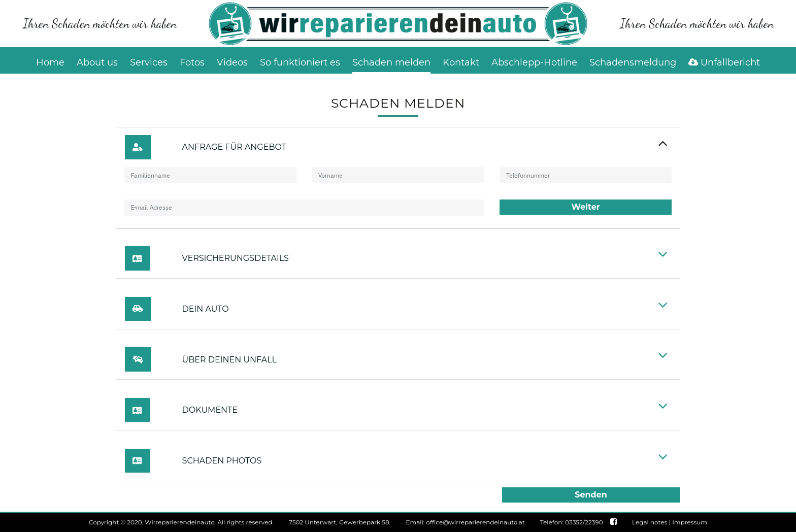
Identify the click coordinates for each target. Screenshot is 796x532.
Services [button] (149, 62)
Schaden (391, 62)
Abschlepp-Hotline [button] (534, 62)
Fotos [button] (192, 62)
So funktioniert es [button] (300, 62)
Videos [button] (232, 62)
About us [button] (97, 62)
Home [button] (50, 62)
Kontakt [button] (461, 62)
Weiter (585, 207)
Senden (591, 495)
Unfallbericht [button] (724, 62)
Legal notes (650, 522)
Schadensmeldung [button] (633, 62)
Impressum (690, 522)
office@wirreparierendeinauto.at (475, 522)
